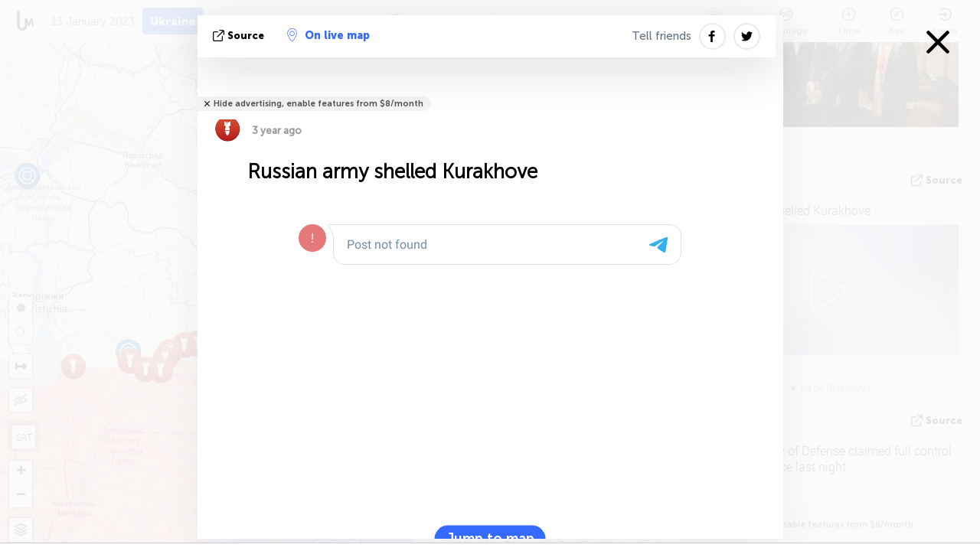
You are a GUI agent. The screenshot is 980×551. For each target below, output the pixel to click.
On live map (328, 35)
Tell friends (661, 36)
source (240, 36)
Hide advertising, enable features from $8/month (318, 104)
